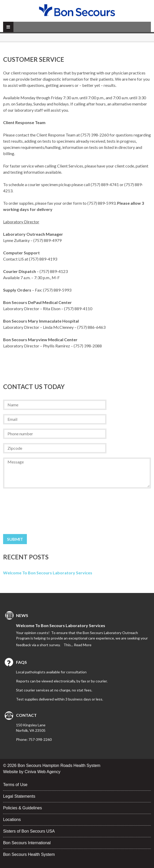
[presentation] (24, 511)
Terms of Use (15, 785)
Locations (12, 820)
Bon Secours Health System (29, 854)
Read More (83, 645)
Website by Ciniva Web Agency (32, 772)
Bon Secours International (27, 843)
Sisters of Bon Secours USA (29, 831)
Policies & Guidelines (22, 808)
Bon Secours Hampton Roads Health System (59, 766)
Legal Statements (19, 796)
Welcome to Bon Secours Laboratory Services (48, 573)
